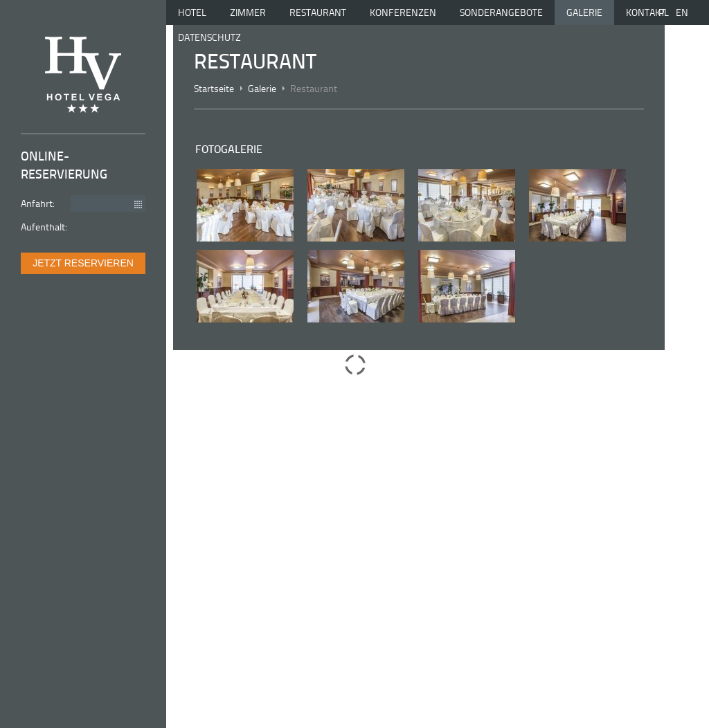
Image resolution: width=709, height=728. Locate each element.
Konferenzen (403, 12)
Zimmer (248, 12)
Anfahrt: (37, 203)
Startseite (214, 88)
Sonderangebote (501, 12)
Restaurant (318, 12)
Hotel (192, 12)
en (682, 12)
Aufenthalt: (44, 226)
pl (664, 12)
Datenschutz (209, 37)
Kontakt (646, 12)
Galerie (584, 12)
